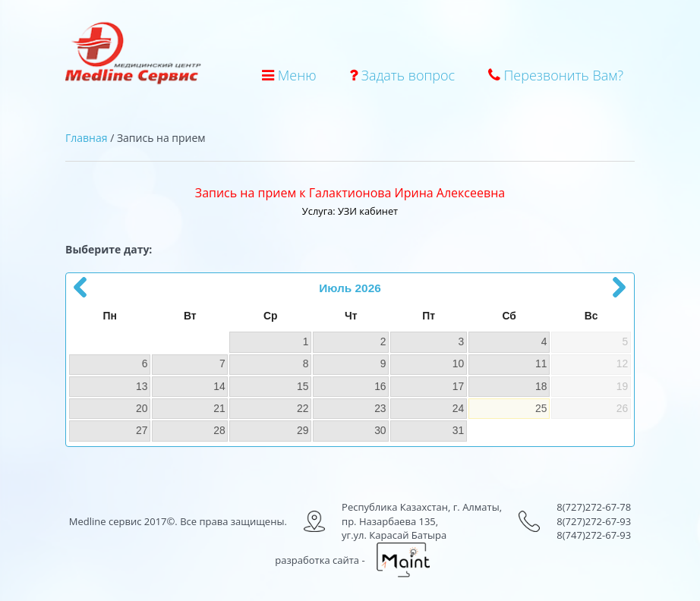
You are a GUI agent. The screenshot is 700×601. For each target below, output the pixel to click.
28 (219, 430)
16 (380, 386)
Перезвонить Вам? (556, 75)
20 (142, 408)
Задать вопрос (402, 75)
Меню (289, 75)
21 (219, 408)
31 (458, 430)
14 (219, 386)
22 (303, 408)
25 (541, 408)
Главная (87, 138)
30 (380, 430)
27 (142, 430)
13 (142, 386)
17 (458, 386)
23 (380, 408)
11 (541, 363)
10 (458, 363)
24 (458, 408)
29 (303, 430)
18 (541, 386)
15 (303, 386)
